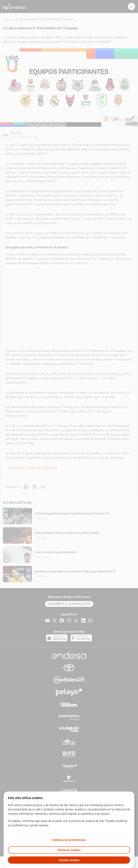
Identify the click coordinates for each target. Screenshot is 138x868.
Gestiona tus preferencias (69, 840)
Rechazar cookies (69, 850)
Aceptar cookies (69, 860)
